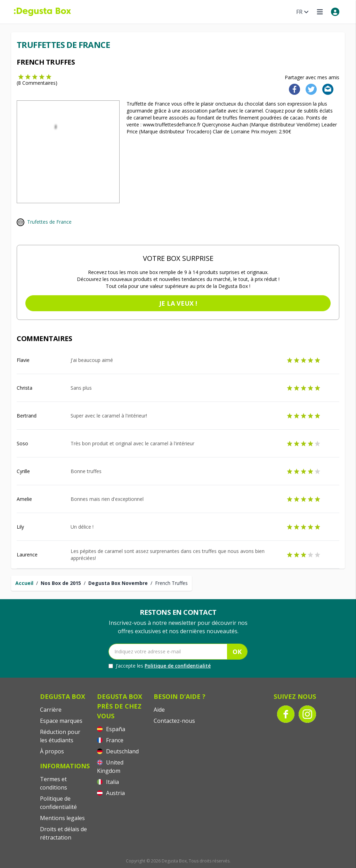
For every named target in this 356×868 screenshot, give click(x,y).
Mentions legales (62, 818)
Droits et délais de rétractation (63, 833)
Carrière (51, 710)
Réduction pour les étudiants (60, 736)
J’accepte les (160, 666)
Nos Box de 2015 (61, 583)
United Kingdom (110, 767)
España (111, 729)
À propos (52, 751)
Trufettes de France (49, 222)
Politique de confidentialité (178, 666)
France (110, 740)
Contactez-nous (174, 721)
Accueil (24, 583)
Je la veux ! (178, 303)
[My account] (335, 12)
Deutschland (118, 751)
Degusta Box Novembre (118, 583)
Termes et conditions (54, 783)
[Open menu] (320, 12)
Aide (159, 710)
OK (237, 652)
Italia (108, 782)
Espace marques (61, 721)
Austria (111, 793)
